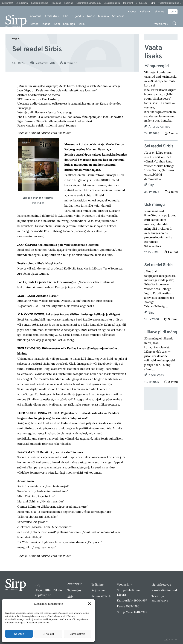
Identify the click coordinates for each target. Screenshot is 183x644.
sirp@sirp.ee (43, 595)
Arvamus (36, 16)
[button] (89, 604)
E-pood (132, 12)
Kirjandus (78, 16)
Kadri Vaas (156, 375)
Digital (171, 639)
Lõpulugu (69, 24)
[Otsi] (174, 23)
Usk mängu (154, 205)
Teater (34, 24)
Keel (57, 24)
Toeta (173, 12)
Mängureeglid (157, 66)
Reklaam (145, 12)
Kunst (91, 16)
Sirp (151, 185)
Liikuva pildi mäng (161, 332)
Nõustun (19, 634)
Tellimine (159, 12)
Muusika (103, 16)
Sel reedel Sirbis (159, 146)
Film (66, 16)
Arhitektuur (52, 16)
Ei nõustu (48, 634)
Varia (81, 24)
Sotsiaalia (118, 16)
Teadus (46, 24)
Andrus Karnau (159, 127)
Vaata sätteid (77, 634)
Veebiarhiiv (161, 24)
